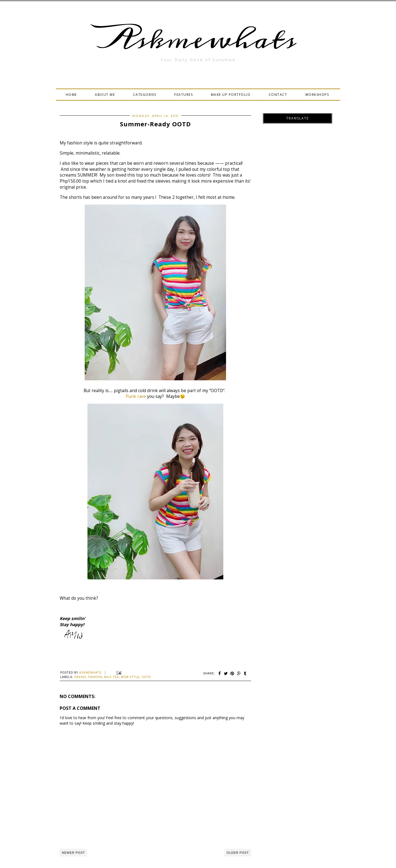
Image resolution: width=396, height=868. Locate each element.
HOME (71, 95)
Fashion (95, 677)
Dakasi (80, 677)
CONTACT (278, 95)
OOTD (146, 677)
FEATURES (184, 95)
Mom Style (130, 677)
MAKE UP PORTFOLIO (231, 95)
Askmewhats (198, 40)
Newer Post (73, 853)
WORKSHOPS (317, 95)
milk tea (112, 677)
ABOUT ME (105, 95)
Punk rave (136, 396)
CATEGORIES (145, 95)
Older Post (238, 853)
